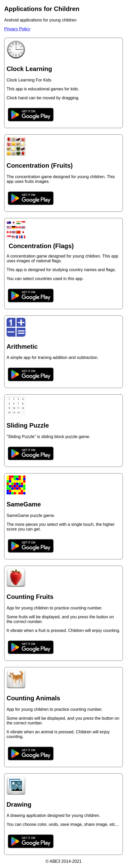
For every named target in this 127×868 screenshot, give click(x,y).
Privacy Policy (17, 29)
